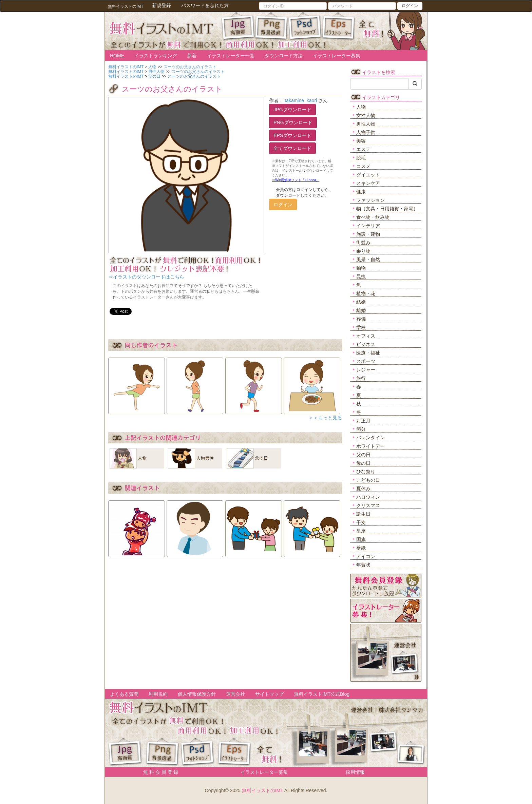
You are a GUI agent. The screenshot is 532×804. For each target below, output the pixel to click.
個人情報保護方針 (197, 694)
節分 (361, 429)
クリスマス (368, 505)
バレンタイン (370, 438)
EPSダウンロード (292, 135)
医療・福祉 (368, 353)
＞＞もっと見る (325, 418)
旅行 (361, 378)
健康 (361, 192)
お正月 (363, 421)
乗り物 (363, 251)
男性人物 (366, 124)
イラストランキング (156, 56)
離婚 (361, 310)
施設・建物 (368, 234)
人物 (361, 107)
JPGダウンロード (292, 110)
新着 (192, 56)
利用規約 (158, 694)
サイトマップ (269, 694)
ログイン (410, 6)
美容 (361, 141)
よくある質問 (124, 694)
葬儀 (361, 319)
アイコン (366, 556)
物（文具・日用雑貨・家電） (387, 209)
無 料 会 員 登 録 (158, 772)
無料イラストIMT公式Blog (322, 694)
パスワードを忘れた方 (205, 5)
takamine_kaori (301, 100)
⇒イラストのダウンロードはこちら (146, 277)
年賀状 (363, 565)
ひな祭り (366, 472)
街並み (363, 243)
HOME (117, 56)
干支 (361, 522)
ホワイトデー (370, 446)
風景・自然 (368, 260)
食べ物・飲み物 (373, 217)
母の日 (363, 463)
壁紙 (361, 548)
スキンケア (368, 183)
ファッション (370, 200)
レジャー (366, 370)
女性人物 (366, 115)
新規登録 (161, 5)
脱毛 (361, 158)
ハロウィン (368, 497)
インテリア (368, 226)
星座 (361, 531)
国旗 (361, 539)
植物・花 (366, 293)
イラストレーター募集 (337, 56)
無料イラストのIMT (263, 790)
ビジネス (366, 344)
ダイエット (368, 175)
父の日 (363, 455)
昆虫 (361, 276)
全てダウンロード (292, 148)
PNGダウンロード (293, 122)
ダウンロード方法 (284, 56)
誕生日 (363, 514)
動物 (361, 268)
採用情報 (355, 772)
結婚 (361, 302)
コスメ (363, 166)
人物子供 (366, 132)
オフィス (366, 336)
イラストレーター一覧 (231, 56)
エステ (363, 149)
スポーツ (366, 361)
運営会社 (235, 694)
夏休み (363, 489)
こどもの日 (368, 480)
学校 (361, 327)
